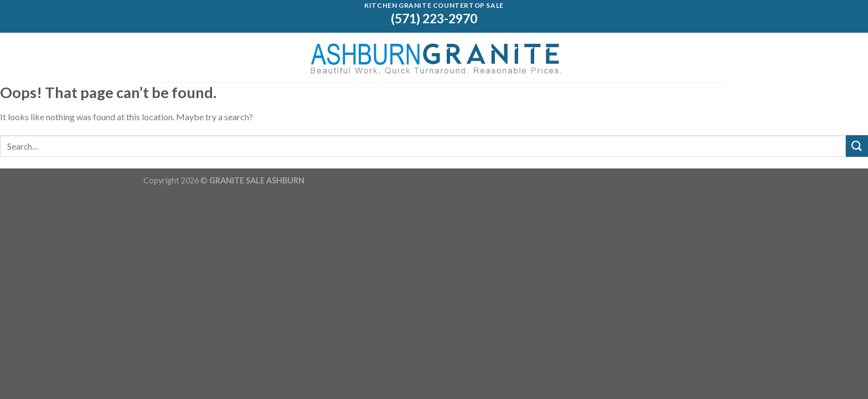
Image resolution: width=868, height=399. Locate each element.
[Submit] (857, 146)
